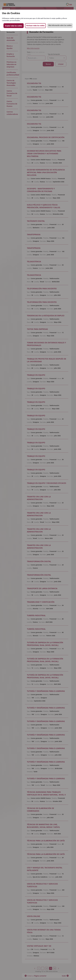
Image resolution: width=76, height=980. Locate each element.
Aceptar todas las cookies (14, 26)
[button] (60, 26)
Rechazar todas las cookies (35, 26)
